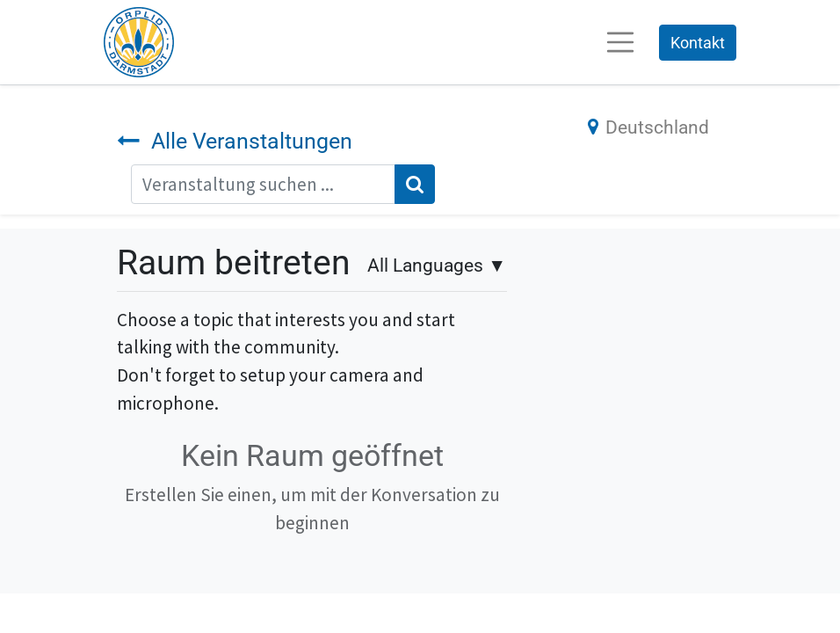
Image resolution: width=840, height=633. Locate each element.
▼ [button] (437, 265)
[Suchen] (415, 185)
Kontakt (698, 43)
